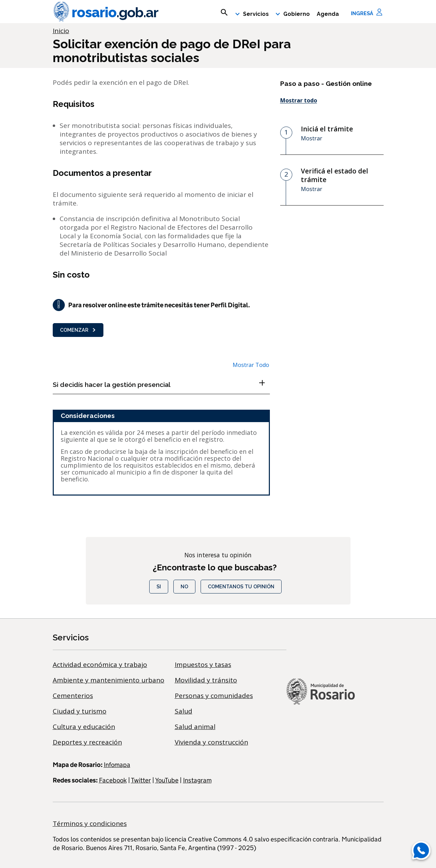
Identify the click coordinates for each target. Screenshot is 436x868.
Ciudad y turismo (80, 711)
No (184, 586)
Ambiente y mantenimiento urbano (109, 680)
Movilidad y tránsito (206, 680)
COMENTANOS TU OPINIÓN (241, 586)
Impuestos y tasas (203, 665)
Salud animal (195, 727)
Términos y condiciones (90, 824)
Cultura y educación (84, 727)
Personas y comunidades (214, 696)
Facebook (113, 780)
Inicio (61, 31)
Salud (184, 711)
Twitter (141, 780)
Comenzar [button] (78, 330)
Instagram (197, 780)
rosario (105, 12)
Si (159, 586)
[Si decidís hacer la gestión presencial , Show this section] (161, 385)
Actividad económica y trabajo (100, 665)
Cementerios (73, 696)
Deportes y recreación (87, 742)
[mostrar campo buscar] (224, 12)
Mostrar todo (299, 100)
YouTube (167, 780)
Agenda (328, 14)
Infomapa (117, 765)
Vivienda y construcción (211, 742)
